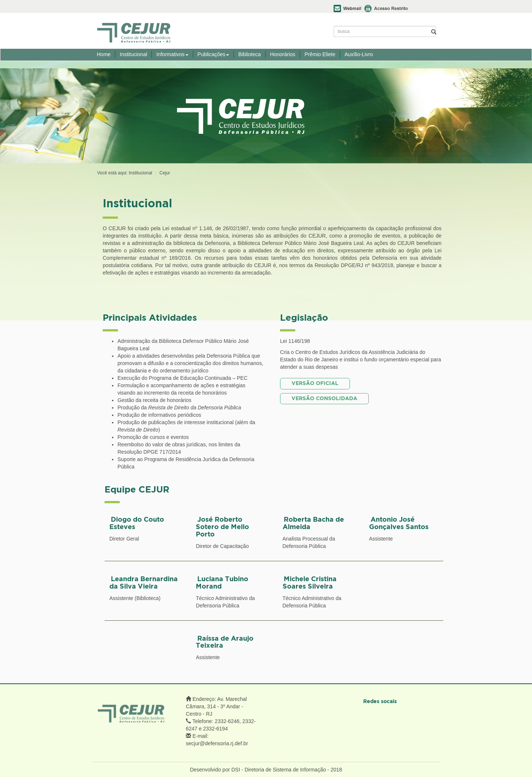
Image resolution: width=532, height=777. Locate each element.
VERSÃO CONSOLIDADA (324, 399)
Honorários (283, 54)
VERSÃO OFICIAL (315, 384)
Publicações (214, 54)
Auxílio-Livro (359, 54)
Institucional (133, 54)
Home (104, 54)
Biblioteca (250, 54)
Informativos (172, 54)
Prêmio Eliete (320, 54)
